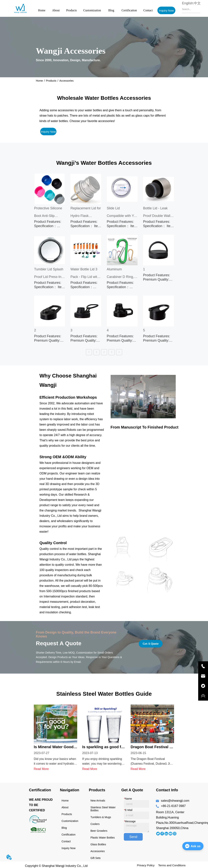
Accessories (66, 81)
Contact (148, 10)
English (188, 3)
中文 (197, 3)
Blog (111, 10)
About (56, 10)
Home (42, 10)
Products (72, 10)
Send (133, 832)
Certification (129, 10)
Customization (92, 10)
